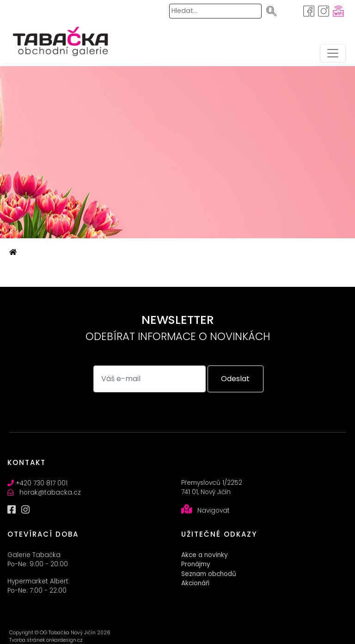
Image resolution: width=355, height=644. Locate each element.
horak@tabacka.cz (50, 492)
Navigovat (214, 511)
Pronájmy (196, 564)
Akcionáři (195, 583)
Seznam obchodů (209, 574)
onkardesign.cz (64, 640)
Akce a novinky (205, 555)
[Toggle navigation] (333, 53)
